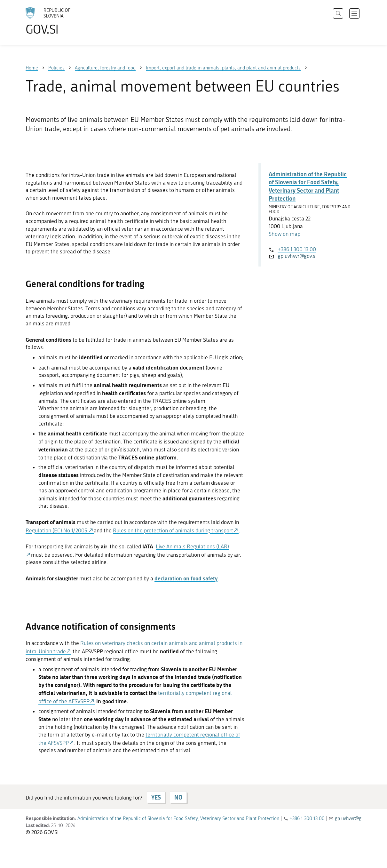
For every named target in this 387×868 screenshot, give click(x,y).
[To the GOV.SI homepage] (66, 21)
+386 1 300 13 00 (297, 249)
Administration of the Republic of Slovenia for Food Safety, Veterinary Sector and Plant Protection (308, 186)
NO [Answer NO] (178, 797)
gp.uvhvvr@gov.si (297, 256)
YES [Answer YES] (156, 797)
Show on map (284, 234)
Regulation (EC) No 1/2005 (57, 530)
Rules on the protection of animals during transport (173, 530)
